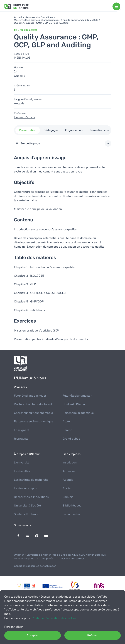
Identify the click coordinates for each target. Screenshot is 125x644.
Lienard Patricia (24, 117)
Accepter (33, 635)
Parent (67, 430)
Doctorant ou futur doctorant (33, 404)
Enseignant (22, 430)
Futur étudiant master (77, 396)
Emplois (68, 497)
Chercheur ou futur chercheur (34, 413)
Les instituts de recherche (31, 480)
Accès (67, 488)
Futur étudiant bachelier (30, 396)
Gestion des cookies (73, 559)
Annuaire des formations (39, 17)
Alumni (67, 422)
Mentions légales (24, 559)
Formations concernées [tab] (105, 130)
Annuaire (69, 471)
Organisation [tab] (74, 130)
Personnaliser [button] (14, 627)
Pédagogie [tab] (51, 130)
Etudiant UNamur (74, 404)
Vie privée (47, 559)
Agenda (68, 480)
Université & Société (27, 506)
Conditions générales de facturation (35, 566)
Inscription (70, 463)
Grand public (71, 439)
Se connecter (71, 514)
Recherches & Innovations (31, 497)
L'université (22, 463)
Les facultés (22, 471)
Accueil (18, 17)
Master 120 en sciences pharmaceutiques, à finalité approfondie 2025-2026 (56, 20)
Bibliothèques (72, 506)
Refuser (92, 635)
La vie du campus (25, 488)
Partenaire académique (78, 413)
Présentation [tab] (28, 130)
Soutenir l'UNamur (26, 514)
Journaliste (21, 439)
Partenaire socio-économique (34, 422)
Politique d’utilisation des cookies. (54, 618)
